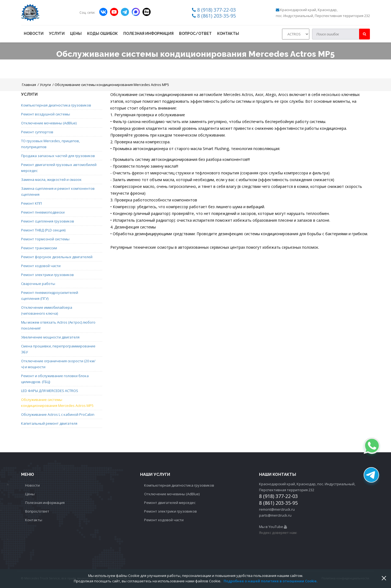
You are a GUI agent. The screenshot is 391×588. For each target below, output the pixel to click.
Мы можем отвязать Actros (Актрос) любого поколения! (58, 325)
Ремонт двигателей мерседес (170, 503)
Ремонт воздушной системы (46, 114)
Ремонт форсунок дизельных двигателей (57, 257)
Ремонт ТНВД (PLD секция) (43, 230)
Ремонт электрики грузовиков (47, 275)
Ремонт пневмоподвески (43, 212)
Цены (76, 34)
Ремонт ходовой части (41, 266)
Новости (34, 34)
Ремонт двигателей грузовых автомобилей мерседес (59, 168)
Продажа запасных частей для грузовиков (58, 156)
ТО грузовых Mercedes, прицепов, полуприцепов (50, 144)
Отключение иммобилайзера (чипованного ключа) (47, 310)
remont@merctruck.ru (277, 509)
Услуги (57, 34)
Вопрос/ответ (195, 34)
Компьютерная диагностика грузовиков (56, 105)
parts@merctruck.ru (275, 515)
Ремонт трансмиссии (39, 248)
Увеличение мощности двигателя (50, 337)
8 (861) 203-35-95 (216, 16)
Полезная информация (148, 34)
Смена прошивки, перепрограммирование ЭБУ (58, 349)
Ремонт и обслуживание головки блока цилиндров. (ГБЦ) (55, 379)
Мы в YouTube (273, 527)
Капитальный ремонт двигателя (49, 423)
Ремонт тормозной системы (45, 239)
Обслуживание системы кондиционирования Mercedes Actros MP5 (112, 85)
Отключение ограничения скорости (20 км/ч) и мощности (58, 364)
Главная (29, 85)
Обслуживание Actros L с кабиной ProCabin (58, 414)
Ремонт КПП (32, 203)
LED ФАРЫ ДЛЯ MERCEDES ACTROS (50, 391)
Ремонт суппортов (37, 132)
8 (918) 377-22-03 (216, 10)
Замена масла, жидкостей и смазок (51, 180)
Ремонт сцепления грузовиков (48, 221)
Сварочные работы (38, 284)
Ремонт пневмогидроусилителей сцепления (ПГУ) (50, 295)
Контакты (228, 34)
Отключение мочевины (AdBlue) (49, 123)
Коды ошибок (102, 34)
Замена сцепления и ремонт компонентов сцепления (58, 191)
